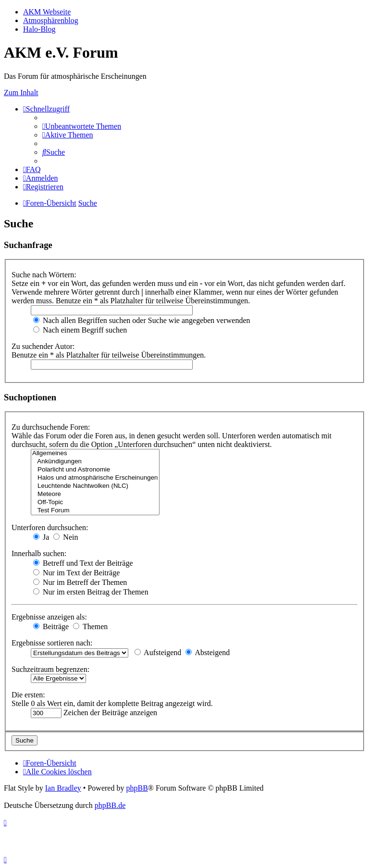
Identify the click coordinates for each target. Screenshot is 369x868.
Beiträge (51, 626)
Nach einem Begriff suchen (80, 330)
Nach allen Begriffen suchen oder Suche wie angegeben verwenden (142, 320)
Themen (90, 626)
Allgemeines (95, 453)
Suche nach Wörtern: (44, 275)
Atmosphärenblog (51, 20)
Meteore (95, 494)
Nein (66, 537)
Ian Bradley (63, 788)
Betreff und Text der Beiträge (83, 563)
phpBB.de (110, 805)
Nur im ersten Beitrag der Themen (91, 592)
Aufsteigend (158, 652)
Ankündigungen (95, 462)
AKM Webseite (47, 12)
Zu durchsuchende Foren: (51, 427)
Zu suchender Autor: (43, 346)
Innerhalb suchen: (39, 553)
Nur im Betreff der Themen (80, 582)
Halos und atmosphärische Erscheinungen (95, 478)
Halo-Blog (39, 29)
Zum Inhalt (21, 93)
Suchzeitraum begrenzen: (50, 669)
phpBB (137, 788)
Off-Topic (95, 502)
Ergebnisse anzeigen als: (49, 617)
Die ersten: (28, 695)
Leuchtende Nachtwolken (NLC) (95, 486)
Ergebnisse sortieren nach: (52, 643)
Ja (41, 537)
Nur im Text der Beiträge (76, 573)
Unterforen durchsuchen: (50, 527)
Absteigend (208, 652)
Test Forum (95, 511)
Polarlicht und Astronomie (95, 470)
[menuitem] (82, 126)
